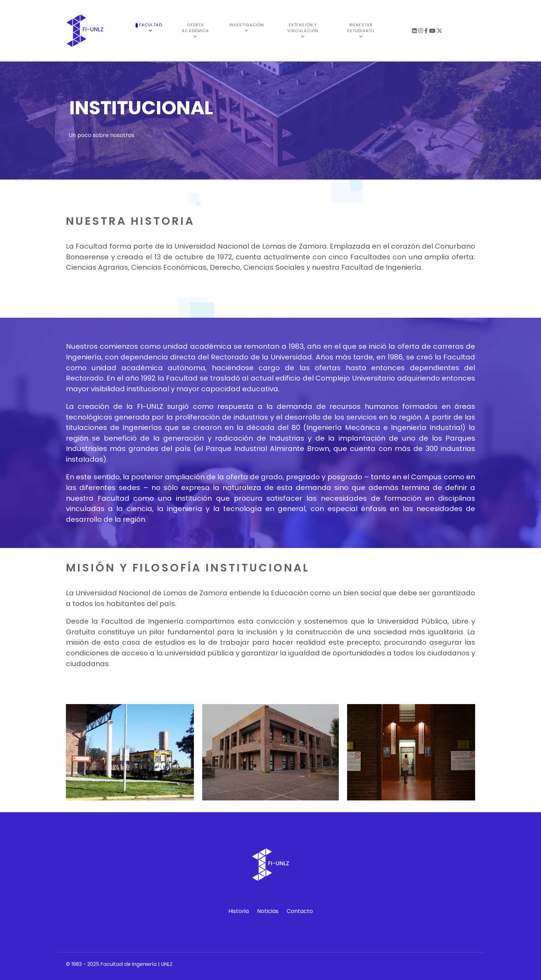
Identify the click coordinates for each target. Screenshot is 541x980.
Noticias (268, 911)
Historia (239, 911)
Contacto (300, 911)
